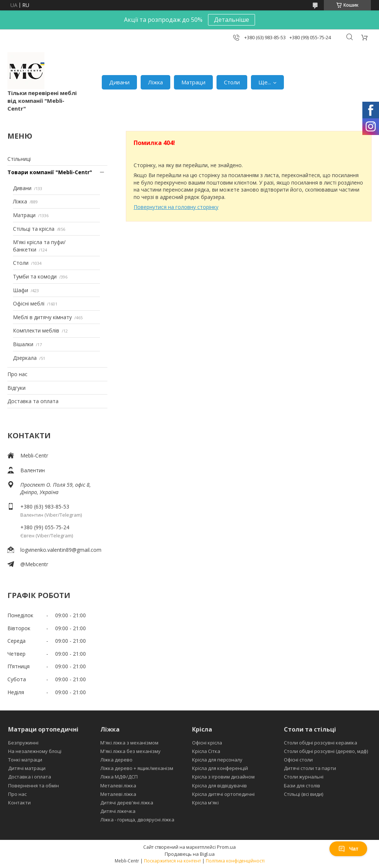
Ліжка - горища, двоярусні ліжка (137, 820)
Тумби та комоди (35, 276)
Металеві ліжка (118, 786)
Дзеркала (25, 358)
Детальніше (232, 20)
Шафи (21, 290)
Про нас (17, 374)
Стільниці (19, 159)
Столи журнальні (304, 777)
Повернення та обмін (33, 786)
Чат (348, 849)
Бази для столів (302, 786)
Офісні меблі (29, 303)
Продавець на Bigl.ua (190, 854)
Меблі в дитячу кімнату (42, 317)
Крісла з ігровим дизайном (223, 777)
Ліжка (155, 82)
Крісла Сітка (206, 751)
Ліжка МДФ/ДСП (119, 777)
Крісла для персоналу (217, 760)
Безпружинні (23, 743)
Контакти (19, 803)
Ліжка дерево (116, 760)
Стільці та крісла (34, 229)
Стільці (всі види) (303, 794)
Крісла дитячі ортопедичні (223, 794)
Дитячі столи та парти (310, 768)
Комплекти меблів (36, 330)
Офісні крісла (207, 743)
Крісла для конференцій (220, 768)
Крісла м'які (205, 803)
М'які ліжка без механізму (130, 751)
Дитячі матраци (27, 768)
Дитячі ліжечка (118, 811)
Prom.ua (226, 847)
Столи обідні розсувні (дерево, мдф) (326, 751)
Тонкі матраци (25, 760)
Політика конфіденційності (235, 861)
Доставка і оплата (30, 777)
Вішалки (23, 344)
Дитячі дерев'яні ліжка (127, 803)
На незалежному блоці (35, 751)
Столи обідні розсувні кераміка (321, 743)
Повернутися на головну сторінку (176, 207)
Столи (232, 82)
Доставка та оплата (33, 401)
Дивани (119, 82)
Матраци (193, 82)
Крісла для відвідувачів (219, 786)
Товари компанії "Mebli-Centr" (50, 172)
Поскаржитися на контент (172, 861)
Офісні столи (298, 760)
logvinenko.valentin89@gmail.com (61, 550)
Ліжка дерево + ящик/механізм (137, 768)
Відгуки (16, 388)
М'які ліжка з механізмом (129, 743)
